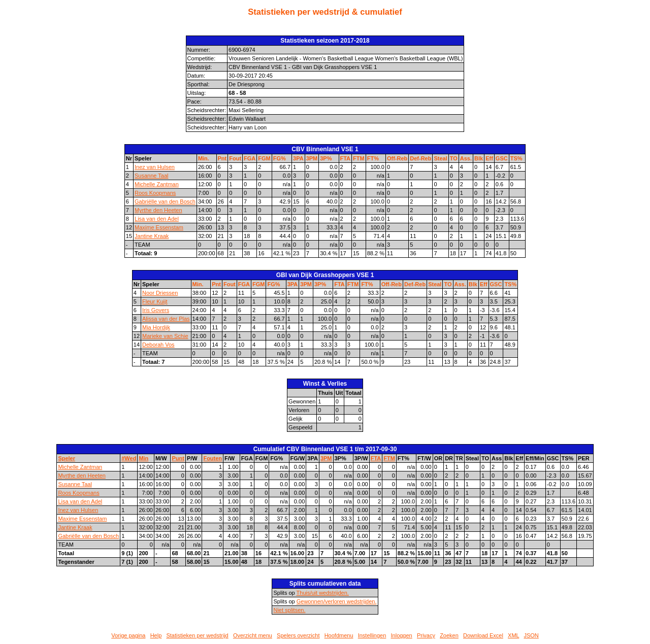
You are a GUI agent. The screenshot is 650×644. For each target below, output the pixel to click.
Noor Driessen (160, 293)
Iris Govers (156, 310)
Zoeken (449, 635)
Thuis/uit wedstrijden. (323, 593)
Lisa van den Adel (157, 219)
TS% (516, 158)
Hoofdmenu (339, 635)
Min (143, 458)
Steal (440, 158)
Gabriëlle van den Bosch (165, 201)
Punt (178, 458)
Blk (479, 158)
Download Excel (483, 635)
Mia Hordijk (156, 327)
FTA (346, 158)
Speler (67, 458)
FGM (264, 158)
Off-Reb (397, 158)
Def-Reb (420, 158)
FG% (280, 158)
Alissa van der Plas (166, 319)
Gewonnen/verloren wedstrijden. (337, 601)
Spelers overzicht (298, 635)
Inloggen (402, 635)
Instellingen (372, 635)
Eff (489, 158)
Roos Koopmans (155, 193)
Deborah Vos (158, 345)
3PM (312, 158)
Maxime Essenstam (159, 227)
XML (513, 635)
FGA (250, 158)
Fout (235, 158)
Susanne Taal (151, 176)
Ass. (466, 158)
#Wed (129, 458)
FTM (359, 158)
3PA (298, 158)
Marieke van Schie (165, 336)
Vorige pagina (128, 635)
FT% (373, 158)
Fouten (213, 458)
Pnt (222, 158)
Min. (204, 158)
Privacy (426, 635)
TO (454, 158)
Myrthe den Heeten (158, 210)
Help (156, 635)
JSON (531, 635)
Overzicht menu (253, 635)
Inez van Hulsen (155, 167)
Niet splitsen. (289, 610)
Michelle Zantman (157, 184)
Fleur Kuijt (155, 301)
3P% (326, 158)
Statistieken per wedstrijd (197, 635)
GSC (502, 158)
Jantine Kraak (152, 236)
